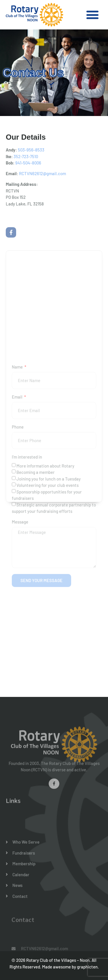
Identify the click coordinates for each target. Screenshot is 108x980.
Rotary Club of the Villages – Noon (58, 960)
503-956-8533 (31, 150)
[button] (92, 15)
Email (18, 461)
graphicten (87, 967)
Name (18, 431)
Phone (18, 491)
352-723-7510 (26, 156)
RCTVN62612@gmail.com (42, 173)
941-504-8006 (28, 163)
